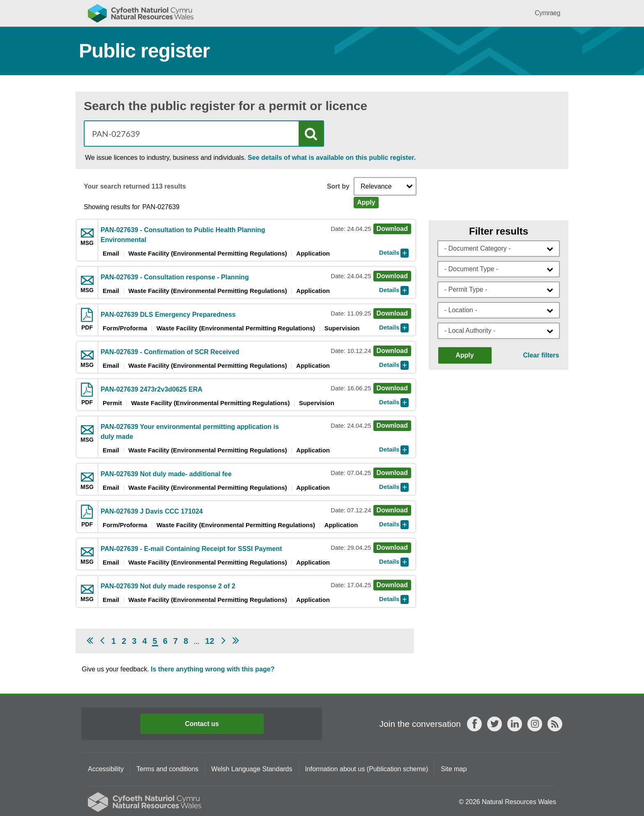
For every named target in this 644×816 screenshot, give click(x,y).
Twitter (494, 724)
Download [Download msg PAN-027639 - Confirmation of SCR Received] (392, 351)
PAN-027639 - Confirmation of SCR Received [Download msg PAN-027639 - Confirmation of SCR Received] (170, 352)
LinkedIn (515, 724)
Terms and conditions (167, 769)
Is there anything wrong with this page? (213, 669)
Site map (454, 769)
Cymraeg (547, 13)
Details (389, 252)
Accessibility (106, 769)
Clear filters (541, 355)
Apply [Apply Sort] (366, 202)
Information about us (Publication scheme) (367, 769)
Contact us (202, 724)
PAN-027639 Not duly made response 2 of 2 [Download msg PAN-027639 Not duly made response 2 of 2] (168, 586)
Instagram (535, 724)
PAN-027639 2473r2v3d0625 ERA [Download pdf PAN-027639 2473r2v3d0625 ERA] (152, 389)
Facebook (474, 724)
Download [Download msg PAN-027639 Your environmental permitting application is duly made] (392, 425)
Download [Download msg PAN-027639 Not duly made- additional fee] (392, 473)
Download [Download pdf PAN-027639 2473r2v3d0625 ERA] (392, 388)
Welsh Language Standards (252, 769)
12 (209, 641)
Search (311, 134)
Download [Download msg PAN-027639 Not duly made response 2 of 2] (392, 585)
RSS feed (555, 724)
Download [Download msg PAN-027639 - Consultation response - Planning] (392, 276)
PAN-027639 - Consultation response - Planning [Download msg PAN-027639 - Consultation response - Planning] (175, 277)
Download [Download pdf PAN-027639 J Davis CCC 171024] (392, 510)
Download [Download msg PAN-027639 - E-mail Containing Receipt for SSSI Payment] (392, 547)
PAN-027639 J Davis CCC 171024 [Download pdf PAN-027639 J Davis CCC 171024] (152, 511)
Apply (465, 355)
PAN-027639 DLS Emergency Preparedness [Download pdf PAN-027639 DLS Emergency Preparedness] (168, 315)
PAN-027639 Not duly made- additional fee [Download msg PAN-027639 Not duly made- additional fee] (166, 474)
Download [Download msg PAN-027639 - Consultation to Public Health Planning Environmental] (392, 229)
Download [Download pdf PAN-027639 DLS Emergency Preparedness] (392, 313)
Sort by (338, 187)
